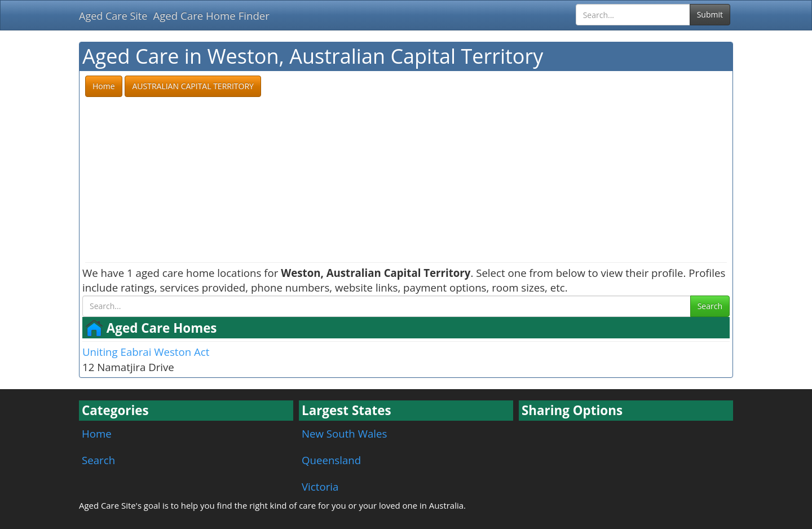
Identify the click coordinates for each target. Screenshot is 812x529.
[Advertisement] (406, 180)
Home (97, 433)
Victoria (320, 486)
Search (710, 306)
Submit (710, 14)
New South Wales (344, 433)
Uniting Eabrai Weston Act (146, 352)
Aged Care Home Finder (211, 16)
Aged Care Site (113, 16)
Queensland (331, 460)
